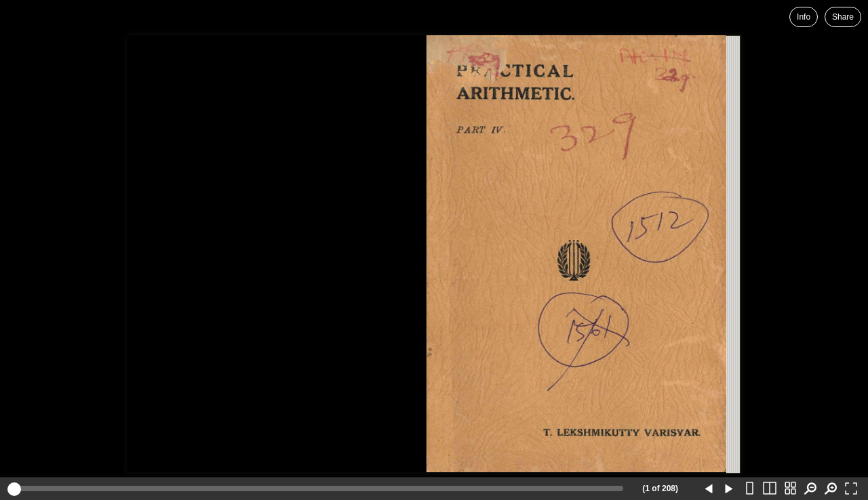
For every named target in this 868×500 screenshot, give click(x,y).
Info (804, 17)
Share (843, 17)
